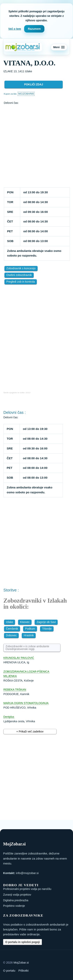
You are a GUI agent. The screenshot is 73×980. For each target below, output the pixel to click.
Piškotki (23, 971)
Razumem (34, 29)
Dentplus (9, 717)
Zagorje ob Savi (46, 622)
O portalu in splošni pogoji (22, 942)
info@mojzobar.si (27, 873)
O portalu (9, 971)
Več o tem (15, 29)
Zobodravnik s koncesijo (21, 268)
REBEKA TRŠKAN (15, 690)
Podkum (30, 629)
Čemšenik (12, 629)
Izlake (10, 622)
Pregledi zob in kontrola (21, 282)
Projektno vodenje (14, 906)
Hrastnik (29, 635)
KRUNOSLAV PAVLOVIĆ (19, 658)
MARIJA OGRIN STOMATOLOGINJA (26, 703)
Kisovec (25, 622)
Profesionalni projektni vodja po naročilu (27, 889)
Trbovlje (47, 629)
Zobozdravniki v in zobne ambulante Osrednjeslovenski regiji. (27, 648)
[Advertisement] (36, 146)
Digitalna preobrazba (16, 900)
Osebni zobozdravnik (19, 275)
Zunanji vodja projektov (17, 895)
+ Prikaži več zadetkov (30, 731)
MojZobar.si (21, 962)
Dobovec (11, 635)
